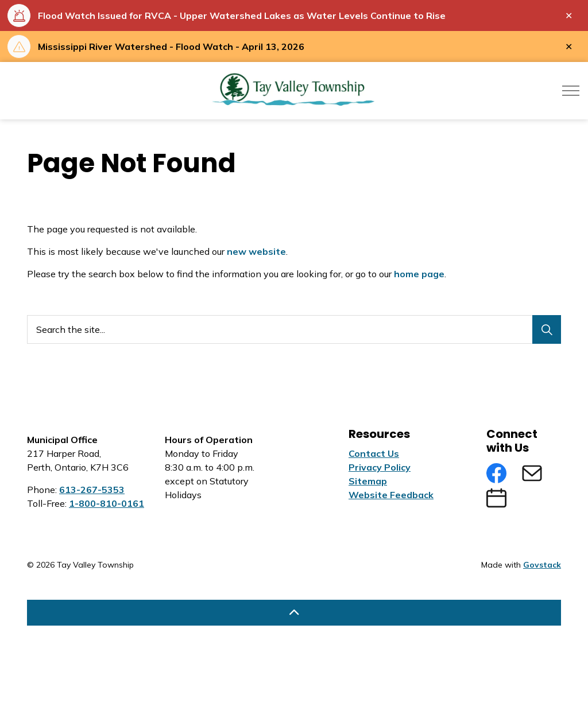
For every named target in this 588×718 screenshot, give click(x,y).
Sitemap (368, 481)
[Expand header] (571, 91)
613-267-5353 (92, 490)
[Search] (547, 329)
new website (256, 251)
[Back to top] (294, 613)
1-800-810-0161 (107, 503)
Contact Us (374, 453)
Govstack (542, 565)
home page (419, 274)
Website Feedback (391, 495)
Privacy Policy (380, 467)
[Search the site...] (294, 329)
